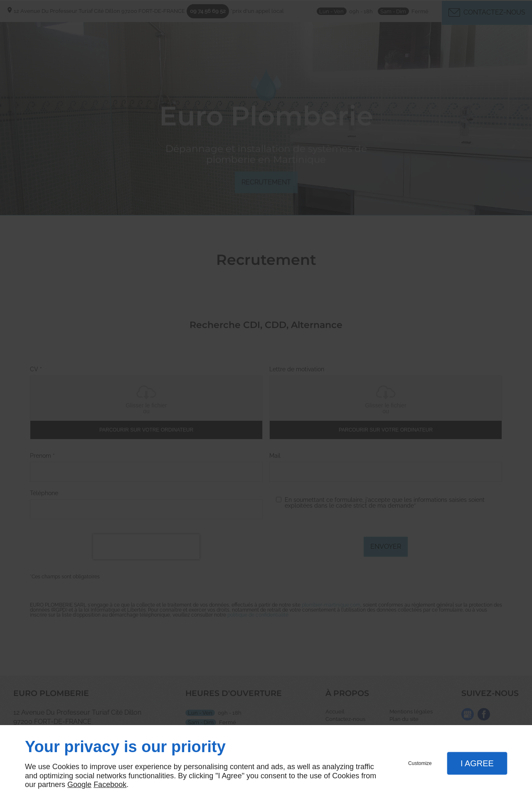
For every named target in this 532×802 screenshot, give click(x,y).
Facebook (110, 785)
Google (79, 785)
